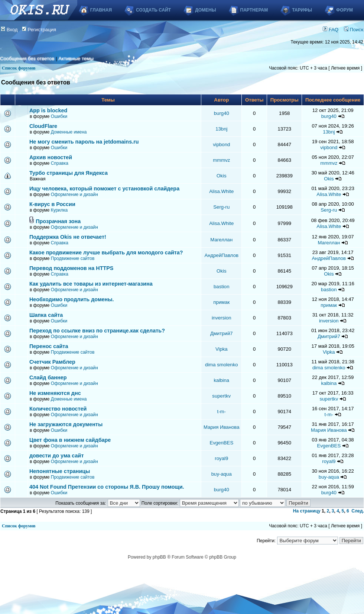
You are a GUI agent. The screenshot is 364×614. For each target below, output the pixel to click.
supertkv (221, 396)
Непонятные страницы (60, 471)
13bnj (221, 129)
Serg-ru (221, 207)
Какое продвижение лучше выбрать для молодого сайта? (106, 253)
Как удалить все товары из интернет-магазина (91, 284)
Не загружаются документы (66, 424)
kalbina (221, 380)
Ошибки (59, 116)
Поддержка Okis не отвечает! (68, 237)
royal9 (221, 458)
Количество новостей (58, 409)
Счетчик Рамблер (52, 362)
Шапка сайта (46, 315)
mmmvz (221, 160)
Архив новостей (51, 157)
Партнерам (254, 10)
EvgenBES (221, 443)
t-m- (222, 412)
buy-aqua (222, 474)
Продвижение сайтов (73, 258)
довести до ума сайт (57, 456)
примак (221, 302)
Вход (9, 30)
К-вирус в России (52, 204)
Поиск (354, 30)
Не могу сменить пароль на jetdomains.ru (84, 142)
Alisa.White (221, 191)
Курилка (59, 210)
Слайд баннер (48, 377)
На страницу (307, 511)
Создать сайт (153, 10)
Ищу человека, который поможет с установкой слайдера (104, 189)
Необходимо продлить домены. (72, 299)
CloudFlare (43, 126)
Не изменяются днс (55, 393)
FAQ (331, 30)
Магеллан (221, 240)
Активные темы (76, 59)
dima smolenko (222, 365)
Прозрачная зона (58, 221)
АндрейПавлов (222, 255)
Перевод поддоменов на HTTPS (71, 268)
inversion (222, 318)
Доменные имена (69, 132)
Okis (221, 176)
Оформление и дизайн (74, 195)
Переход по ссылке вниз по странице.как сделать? (97, 331)
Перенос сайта (49, 346)
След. (358, 511)
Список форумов (19, 68)
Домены (205, 10)
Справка (60, 163)
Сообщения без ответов (27, 59)
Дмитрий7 (222, 333)
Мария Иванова (221, 427)
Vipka (222, 349)
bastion (222, 287)
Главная (101, 10)
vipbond (221, 144)
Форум (344, 10)
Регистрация (39, 30)
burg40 (222, 113)
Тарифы (302, 10)
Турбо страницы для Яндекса (69, 173)
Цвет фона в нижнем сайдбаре (70, 440)
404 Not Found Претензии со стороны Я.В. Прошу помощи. (107, 487)
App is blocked (48, 110)
